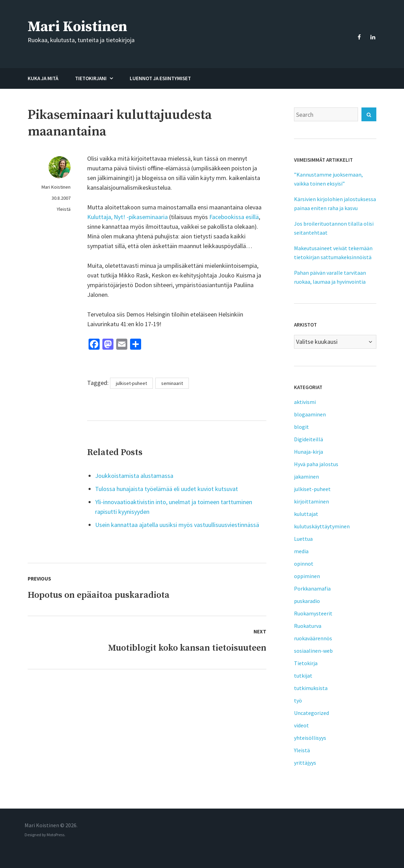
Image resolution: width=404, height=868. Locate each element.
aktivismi (305, 402)
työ (298, 700)
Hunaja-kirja (309, 452)
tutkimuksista (311, 688)
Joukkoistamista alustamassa (134, 476)
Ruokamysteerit (313, 613)
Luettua (303, 539)
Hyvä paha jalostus (316, 464)
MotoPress (56, 835)
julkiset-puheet (131, 383)
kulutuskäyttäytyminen (322, 526)
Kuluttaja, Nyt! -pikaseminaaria (127, 217)
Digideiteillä (309, 439)
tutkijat (303, 676)
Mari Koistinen (77, 27)
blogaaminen (310, 414)
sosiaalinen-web (313, 651)
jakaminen (306, 477)
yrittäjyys (305, 763)
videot (301, 725)
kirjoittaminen (311, 501)
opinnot (304, 564)
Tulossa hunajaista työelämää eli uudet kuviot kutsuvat (167, 489)
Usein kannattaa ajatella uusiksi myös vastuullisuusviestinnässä (177, 525)
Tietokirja (306, 663)
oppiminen (307, 576)
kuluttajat (306, 514)
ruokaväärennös (313, 638)
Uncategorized (311, 713)
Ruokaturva (308, 626)
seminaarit (172, 383)
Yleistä (64, 209)
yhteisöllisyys (310, 738)
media (301, 551)
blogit (301, 427)
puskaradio (307, 601)
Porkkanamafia (312, 588)
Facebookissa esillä (234, 217)
